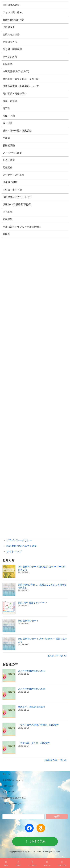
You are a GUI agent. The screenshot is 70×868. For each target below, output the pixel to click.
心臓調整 (8, 64)
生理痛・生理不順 (12, 190)
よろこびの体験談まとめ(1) (32, 671)
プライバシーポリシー (19, 540)
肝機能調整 (9, 145)
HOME (18, 863)
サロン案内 (32, 863)
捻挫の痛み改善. (11, 5)
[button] (35, 842)
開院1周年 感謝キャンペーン (32, 603)
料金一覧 (47, 863)
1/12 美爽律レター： (28, 621)
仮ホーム (6, 774)
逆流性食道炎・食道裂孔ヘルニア (21, 86)
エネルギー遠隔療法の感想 (31, 707)
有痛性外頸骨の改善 (14, 20)
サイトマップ (14, 551)
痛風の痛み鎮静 (11, 35)
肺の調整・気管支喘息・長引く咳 (21, 79)
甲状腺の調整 (10, 182)
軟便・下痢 (9, 116)
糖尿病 (6, 138)
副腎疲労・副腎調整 (14, 175)
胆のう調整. (9, 160)
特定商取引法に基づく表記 (22, 546)
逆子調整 (8, 212)
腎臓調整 (8, 168)
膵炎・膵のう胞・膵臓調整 (17, 131)
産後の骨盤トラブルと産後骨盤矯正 (22, 227)
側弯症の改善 (10, 57)
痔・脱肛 (8, 123)
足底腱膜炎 (9, 27)
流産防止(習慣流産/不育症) (17, 204)
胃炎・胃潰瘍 (10, 101)
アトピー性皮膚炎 (12, 153)
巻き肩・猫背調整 (12, 49)
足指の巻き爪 (10, 42)
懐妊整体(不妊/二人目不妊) (17, 197)
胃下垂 (6, 108)
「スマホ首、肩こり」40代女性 (34, 743)
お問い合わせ (8, 786)
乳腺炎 (6, 234)
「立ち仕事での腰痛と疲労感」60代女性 (38, 725)
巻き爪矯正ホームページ (13, 780)
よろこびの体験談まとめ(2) (32, 689)
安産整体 (8, 219)
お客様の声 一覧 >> (56, 760)
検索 (57, 816)
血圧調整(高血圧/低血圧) (16, 71)
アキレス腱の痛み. (13, 12)
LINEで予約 (62, 863)
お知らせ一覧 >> (57, 656)
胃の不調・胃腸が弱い (15, 94)
